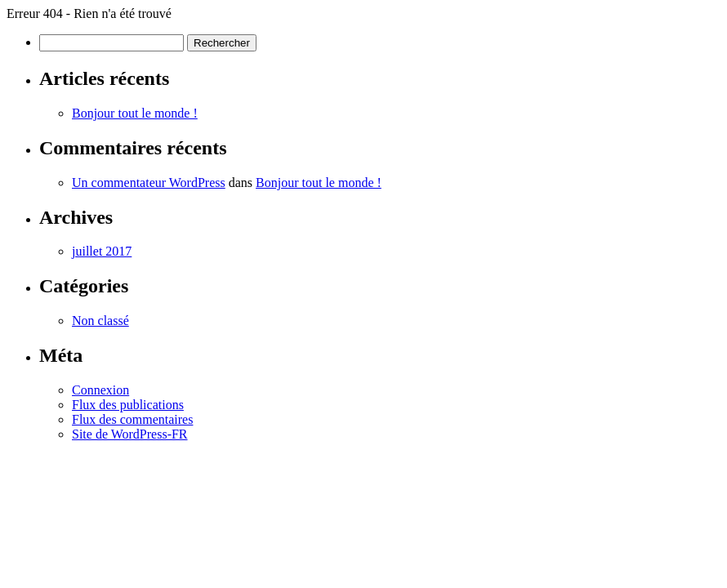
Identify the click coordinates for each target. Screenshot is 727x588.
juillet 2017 (102, 251)
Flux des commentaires (132, 419)
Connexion (100, 390)
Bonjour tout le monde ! (135, 113)
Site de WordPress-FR (130, 434)
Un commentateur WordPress (149, 183)
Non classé (100, 321)
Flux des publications (128, 405)
